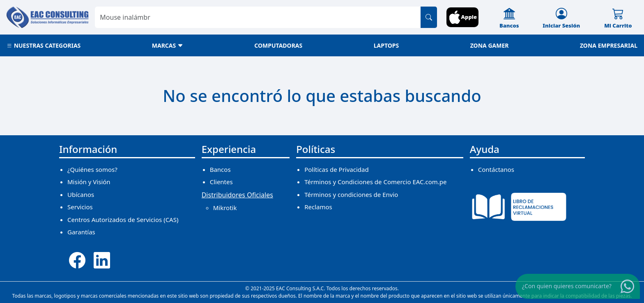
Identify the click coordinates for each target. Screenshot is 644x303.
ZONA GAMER (490, 45)
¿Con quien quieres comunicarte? (567, 286)
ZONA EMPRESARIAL (609, 45)
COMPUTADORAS (278, 45)
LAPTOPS (386, 45)
